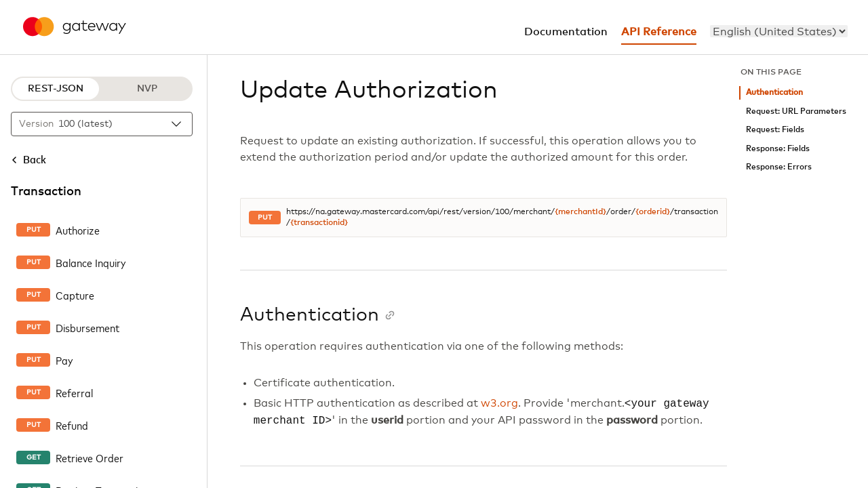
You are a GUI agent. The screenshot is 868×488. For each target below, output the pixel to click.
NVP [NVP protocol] (147, 89)
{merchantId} (580, 212)
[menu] (779, 31)
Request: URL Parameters (796, 111)
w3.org (499, 404)
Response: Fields (778, 149)
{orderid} (653, 212)
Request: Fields (775, 130)
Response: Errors (779, 167)
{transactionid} (319, 223)
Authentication (774, 93)
